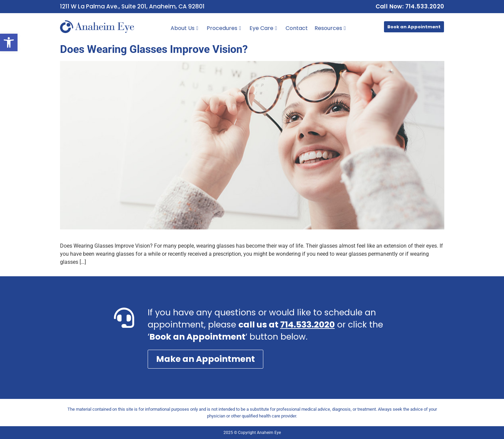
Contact (297, 28)
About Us (184, 28)
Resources (330, 28)
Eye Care (263, 28)
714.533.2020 (307, 325)
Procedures (224, 28)
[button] (9, 42)
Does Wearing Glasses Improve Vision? (154, 49)
